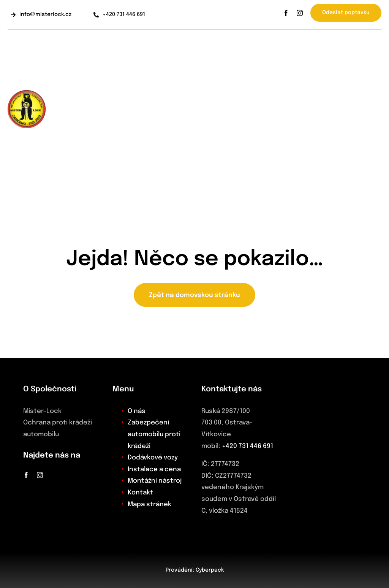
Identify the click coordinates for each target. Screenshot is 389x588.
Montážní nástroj (155, 481)
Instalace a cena (154, 470)
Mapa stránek (149, 505)
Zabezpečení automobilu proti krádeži (154, 434)
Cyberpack (210, 570)
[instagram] (300, 13)
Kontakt (140, 493)
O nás (137, 411)
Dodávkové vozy (153, 458)
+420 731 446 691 (247, 446)
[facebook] (286, 13)
